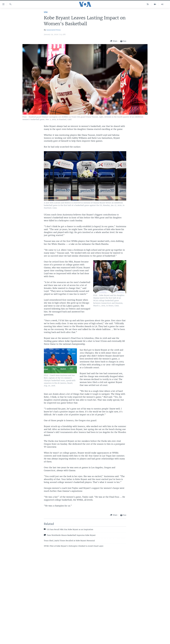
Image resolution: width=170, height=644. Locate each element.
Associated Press (54, 30)
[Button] (114, 41)
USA (46, 12)
